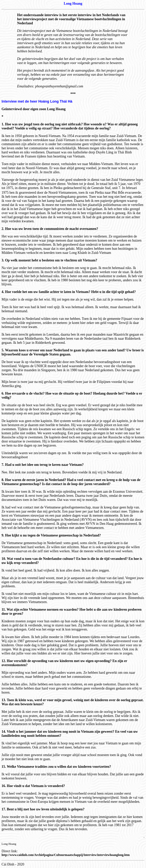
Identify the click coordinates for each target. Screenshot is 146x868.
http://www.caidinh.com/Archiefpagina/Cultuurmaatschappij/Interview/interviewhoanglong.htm (66, 855)
